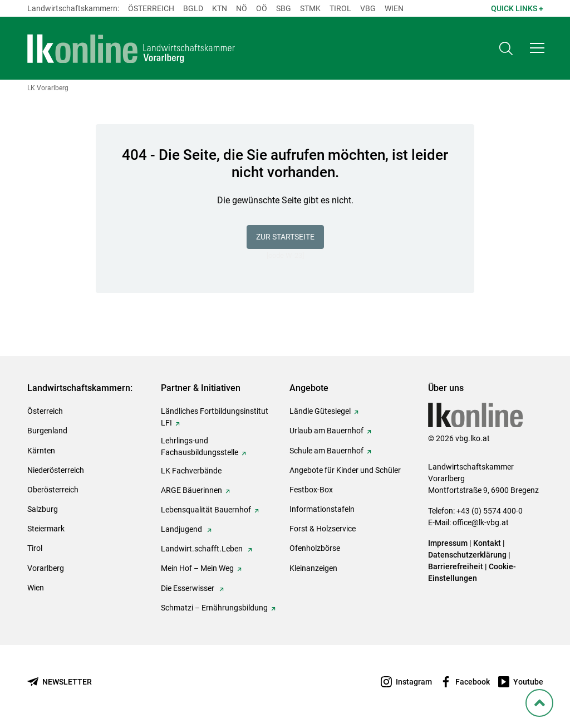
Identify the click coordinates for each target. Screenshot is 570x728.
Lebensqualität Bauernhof (206, 510)
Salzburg (43, 509)
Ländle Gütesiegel (320, 411)
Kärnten (41, 451)
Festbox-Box (311, 490)
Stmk (310, 8)
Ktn (220, 8)
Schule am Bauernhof (326, 451)
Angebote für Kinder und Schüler (345, 470)
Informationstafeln (322, 509)
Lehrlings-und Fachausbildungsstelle (200, 446)
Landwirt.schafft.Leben (203, 549)
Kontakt (487, 543)
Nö (242, 8)
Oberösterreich (53, 490)
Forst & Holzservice (323, 529)
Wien (394, 8)
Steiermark (46, 529)
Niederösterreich (56, 470)
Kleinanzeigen (313, 568)
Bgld (193, 8)
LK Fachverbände (191, 471)
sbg (284, 8)
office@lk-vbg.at (481, 522)
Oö (262, 8)
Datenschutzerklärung (467, 555)
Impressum (448, 543)
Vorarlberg (46, 568)
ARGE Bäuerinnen (191, 490)
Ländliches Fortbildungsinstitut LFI (215, 417)
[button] (537, 48)
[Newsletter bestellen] (60, 682)
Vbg (368, 8)
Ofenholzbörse (315, 548)
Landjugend (182, 529)
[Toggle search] (506, 48)
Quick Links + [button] (517, 8)
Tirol (340, 8)
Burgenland (47, 431)
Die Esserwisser (188, 588)
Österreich (151, 8)
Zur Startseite (285, 237)
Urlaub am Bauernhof (326, 431)
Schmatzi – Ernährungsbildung (214, 608)
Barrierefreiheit (456, 566)
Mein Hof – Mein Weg (197, 568)
